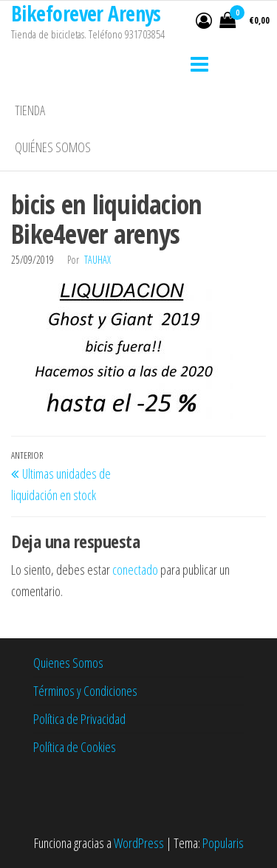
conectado (135, 570)
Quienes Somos (68, 663)
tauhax (98, 260)
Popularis (223, 843)
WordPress (139, 843)
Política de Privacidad (79, 719)
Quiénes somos (53, 147)
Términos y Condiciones (85, 691)
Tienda (30, 110)
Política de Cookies (75, 747)
